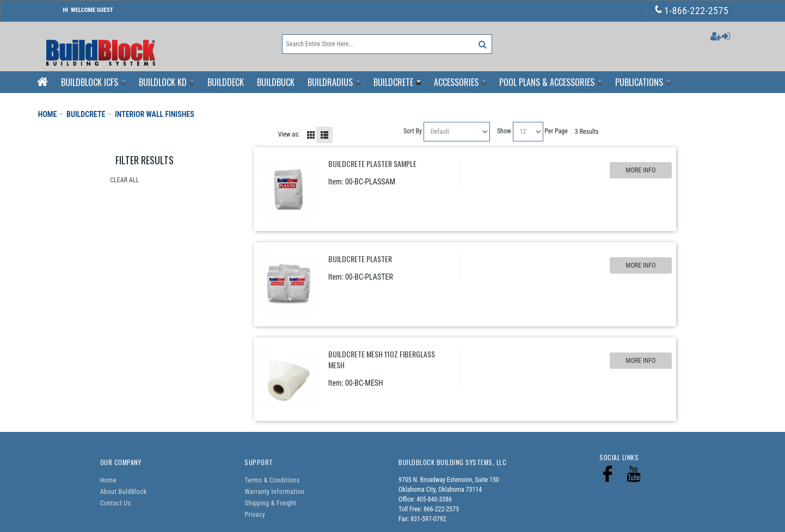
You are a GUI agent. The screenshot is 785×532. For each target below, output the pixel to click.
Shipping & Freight (270, 503)
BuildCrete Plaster (360, 259)
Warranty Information (274, 492)
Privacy (255, 515)
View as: (289, 134)
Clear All (124, 180)
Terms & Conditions (272, 480)
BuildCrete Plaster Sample (372, 163)
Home (108, 480)
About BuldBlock (124, 492)
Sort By (413, 131)
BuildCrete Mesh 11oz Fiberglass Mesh (382, 359)
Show (504, 131)
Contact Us (116, 503)
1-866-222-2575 (692, 11)
